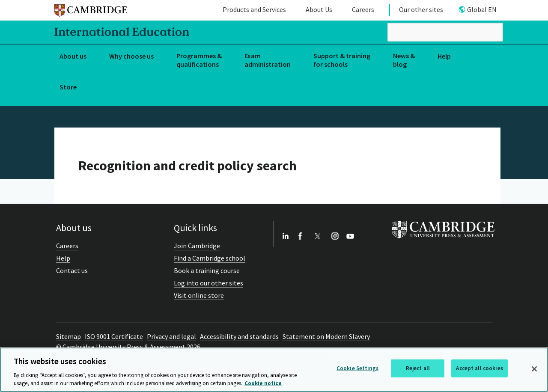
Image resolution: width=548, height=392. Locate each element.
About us (73, 56)
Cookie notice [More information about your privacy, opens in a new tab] (263, 383)
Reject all (418, 368)
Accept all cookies (479, 368)
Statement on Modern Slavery (326, 336)
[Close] (534, 369)
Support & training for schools (342, 60)
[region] (274, 370)
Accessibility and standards (239, 336)
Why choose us (131, 56)
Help (444, 56)
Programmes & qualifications (199, 60)
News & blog (404, 60)
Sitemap (68, 336)
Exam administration (268, 60)
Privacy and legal (171, 336)
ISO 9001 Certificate (114, 336)
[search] (445, 32)
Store (68, 87)
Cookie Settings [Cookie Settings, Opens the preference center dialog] (357, 368)
